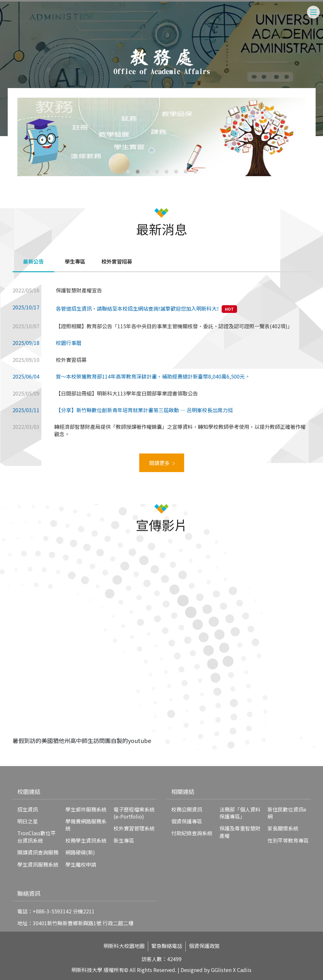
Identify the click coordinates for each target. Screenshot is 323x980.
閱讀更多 (159, 463)
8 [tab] (195, 172)
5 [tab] (166, 172)
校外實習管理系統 (134, 828)
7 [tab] (186, 172)
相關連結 (183, 791)
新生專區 (124, 840)
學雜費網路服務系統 (86, 825)
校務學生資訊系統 (86, 840)
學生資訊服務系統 (38, 864)
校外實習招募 (71, 360)
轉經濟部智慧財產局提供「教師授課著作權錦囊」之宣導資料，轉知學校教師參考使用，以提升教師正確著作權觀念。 (180, 430)
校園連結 (29, 791)
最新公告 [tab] (33, 261)
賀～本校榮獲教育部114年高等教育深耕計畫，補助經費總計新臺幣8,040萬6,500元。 (153, 376)
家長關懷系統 (283, 828)
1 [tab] (128, 172)
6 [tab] (176, 172)
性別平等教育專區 (288, 840)
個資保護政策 (204, 946)
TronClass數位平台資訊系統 (37, 837)
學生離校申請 (81, 864)
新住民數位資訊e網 (287, 813)
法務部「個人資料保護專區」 (240, 813)
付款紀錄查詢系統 (192, 833)
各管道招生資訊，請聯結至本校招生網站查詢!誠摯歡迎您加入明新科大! (137, 308)
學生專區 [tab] (75, 261)
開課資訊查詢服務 (38, 852)
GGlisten (221, 970)
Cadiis (244, 970)
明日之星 (28, 821)
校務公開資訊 (187, 809)
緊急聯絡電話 (167, 946)
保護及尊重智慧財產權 (240, 832)
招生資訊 (28, 809)
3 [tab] (147, 172)
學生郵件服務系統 (86, 809)
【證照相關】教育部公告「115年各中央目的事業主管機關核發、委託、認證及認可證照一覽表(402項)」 (174, 326)
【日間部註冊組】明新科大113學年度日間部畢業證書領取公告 (127, 393)
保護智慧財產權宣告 (79, 290)
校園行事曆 (69, 343)
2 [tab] (138, 172)
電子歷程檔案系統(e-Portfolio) (134, 813)
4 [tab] (157, 172)
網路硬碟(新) (80, 852)
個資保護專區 (187, 821)
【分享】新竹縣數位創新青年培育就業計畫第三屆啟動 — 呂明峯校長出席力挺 (144, 410)
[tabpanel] (162, 137)
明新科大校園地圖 (124, 946)
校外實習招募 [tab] (117, 261)
